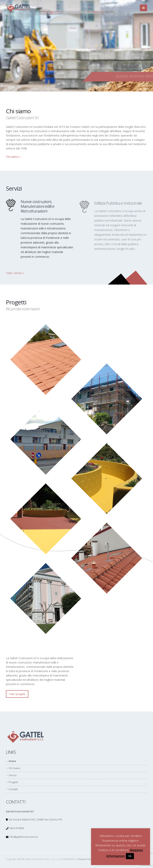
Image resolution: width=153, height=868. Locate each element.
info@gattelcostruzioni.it (24, 837)
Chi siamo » (13, 157)
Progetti (13, 782)
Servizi (13, 775)
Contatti (13, 789)
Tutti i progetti (17, 694)
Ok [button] (130, 856)
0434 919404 (17, 828)
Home (12, 761)
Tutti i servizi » (15, 275)
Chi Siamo (14, 768)
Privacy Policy (85, 859)
